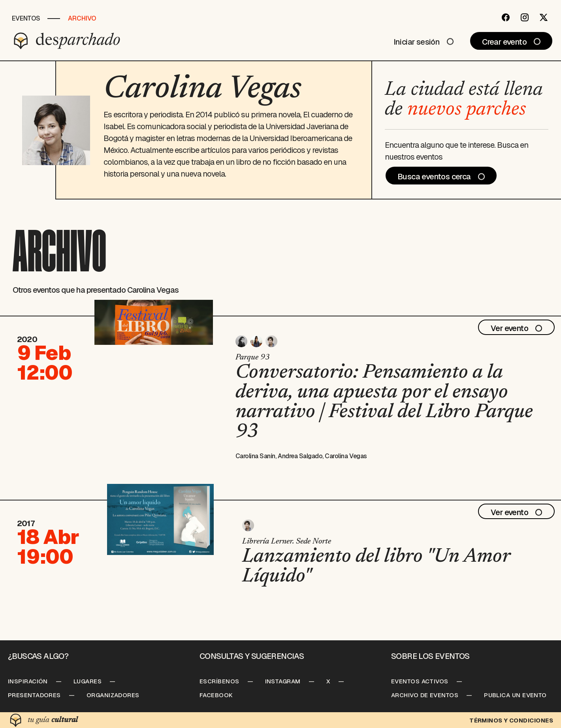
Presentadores (34, 695)
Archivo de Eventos (425, 695)
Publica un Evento (515, 695)
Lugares (88, 681)
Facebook (216, 695)
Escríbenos (219, 681)
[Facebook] (506, 17)
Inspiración (28, 681)
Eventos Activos (420, 681)
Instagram (283, 681)
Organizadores (113, 695)
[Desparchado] (67, 41)
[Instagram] (525, 17)
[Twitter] (544, 17)
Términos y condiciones (511, 720)
